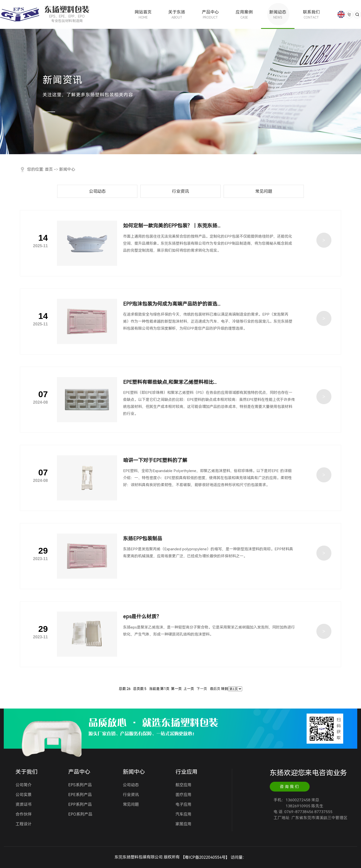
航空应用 (184, 785)
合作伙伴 (24, 814)
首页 (49, 169)
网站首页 (143, 14)
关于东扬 (177, 14)
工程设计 (24, 824)
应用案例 (244, 14)
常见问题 (264, 191)
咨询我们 (290, 787)
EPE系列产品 (80, 795)
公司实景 (24, 795)
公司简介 (24, 785)
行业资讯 (180, 191)
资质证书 (24, 804)
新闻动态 (278, 14)
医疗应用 (184, 795)
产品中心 (210, 14)
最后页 (215, 689)
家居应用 (184, 824)
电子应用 (184, 804)
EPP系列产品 (80, 804)
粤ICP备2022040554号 (205, 857)
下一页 (202, 689)
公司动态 (97, 191)
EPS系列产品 (80, 785)
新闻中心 (67, 169)
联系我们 (311, 14)
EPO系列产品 (80, 814)
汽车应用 (184, 814)
